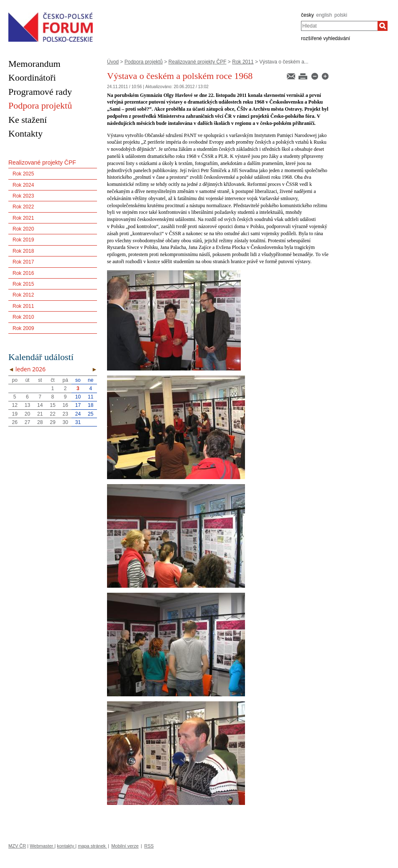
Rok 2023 (23, 196)
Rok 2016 (23, 273)
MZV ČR (17, 846)
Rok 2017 (23, 262)
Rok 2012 (23, 295)
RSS (149, 846)
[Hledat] (383, 26)
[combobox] (339, 26)
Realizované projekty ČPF (198, 62)
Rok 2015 (23, 284)
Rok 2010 (23, 317)
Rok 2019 (23, 240)
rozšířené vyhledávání (325, 38)
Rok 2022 (23, 207)
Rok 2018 (23, 251)
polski (341, 15)
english (324, 15)
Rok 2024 (23, 185)
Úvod (113, 62)
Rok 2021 (23, 218)
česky (307, 15)
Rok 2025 (23, 174)
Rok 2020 (23, 229)
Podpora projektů (144, 62)
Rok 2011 (243, 62)
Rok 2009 (23, 328)
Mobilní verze (125, 846)
